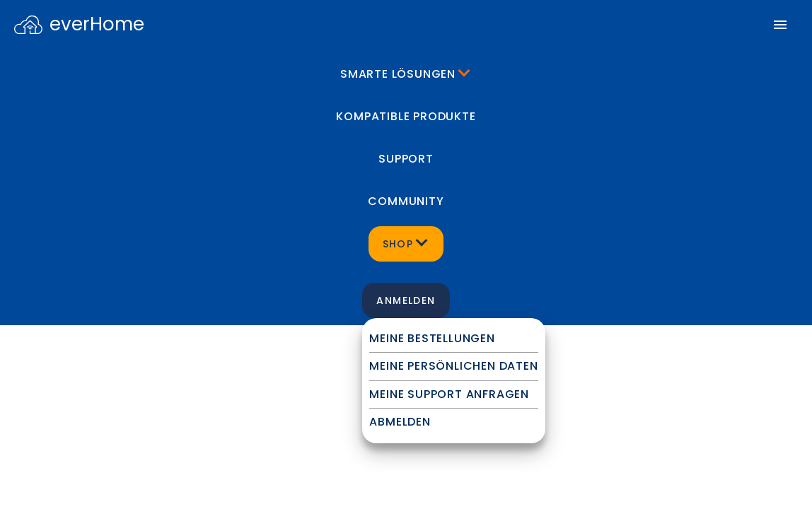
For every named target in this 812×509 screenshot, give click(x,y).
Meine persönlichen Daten (453, 366)
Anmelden (406, 300)
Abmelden (400, 422)
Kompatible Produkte (406, 116)
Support (406, 159)
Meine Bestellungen (432, 338)
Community (406, 201)
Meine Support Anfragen (449, 394)
